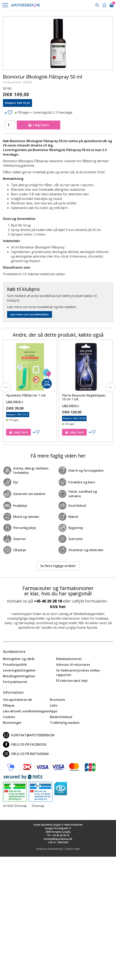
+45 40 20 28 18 (48, 601)
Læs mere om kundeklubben (30, 314)
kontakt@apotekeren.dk (29, 735)
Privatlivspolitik (15, 665)
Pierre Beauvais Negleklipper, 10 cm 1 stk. (84, 397)
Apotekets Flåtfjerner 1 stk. (26, 395)
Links (54, 705)
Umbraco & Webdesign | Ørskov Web (58, 849)
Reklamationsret (69, 659)
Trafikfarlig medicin (65, 723)
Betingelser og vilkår (19, 659)
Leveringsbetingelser (19, 670)
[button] (5, 5)
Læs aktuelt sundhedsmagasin (26, 711)
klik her (58, 607)
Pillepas (9, 705)
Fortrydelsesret (15, 682)
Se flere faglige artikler (58, 566)
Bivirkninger (12, 723)
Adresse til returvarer (73, 665)
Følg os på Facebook (25, 744)
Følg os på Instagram (26, 754)
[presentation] (6, 387)
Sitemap (38, 806)
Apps (54, 711)
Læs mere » (15, 401)
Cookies (9, 717)
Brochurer (58, 700)
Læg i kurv (39, 125)
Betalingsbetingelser (19, 676)
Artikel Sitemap (15, 806)
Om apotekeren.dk (17, 700)
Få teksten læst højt (72, 681)
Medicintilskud (61, 717)
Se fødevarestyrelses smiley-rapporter (78, 673)
